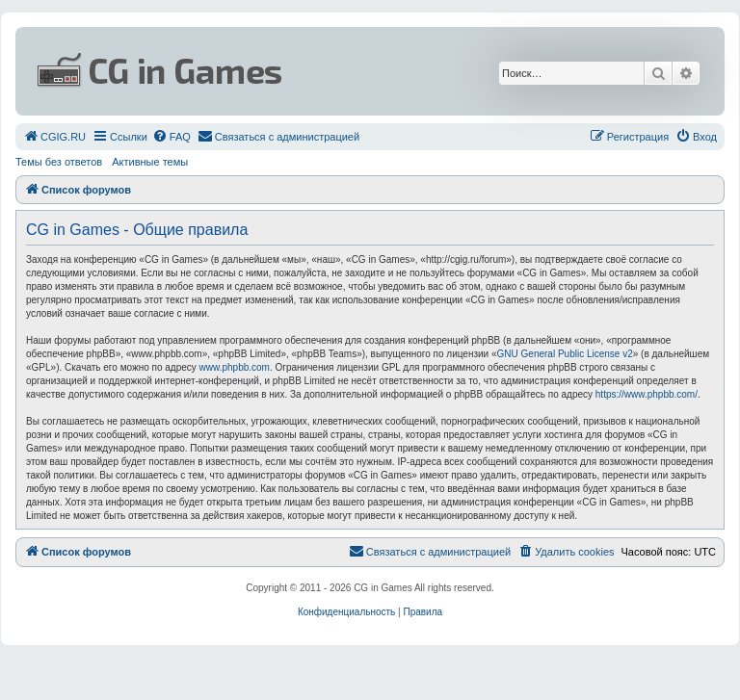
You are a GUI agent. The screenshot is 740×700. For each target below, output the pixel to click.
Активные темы (150, 162)
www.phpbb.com (235, 367)
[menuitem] (54, 137)
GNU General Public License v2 (565, 354)
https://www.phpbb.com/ (647, 394)
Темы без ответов (59, 162)
